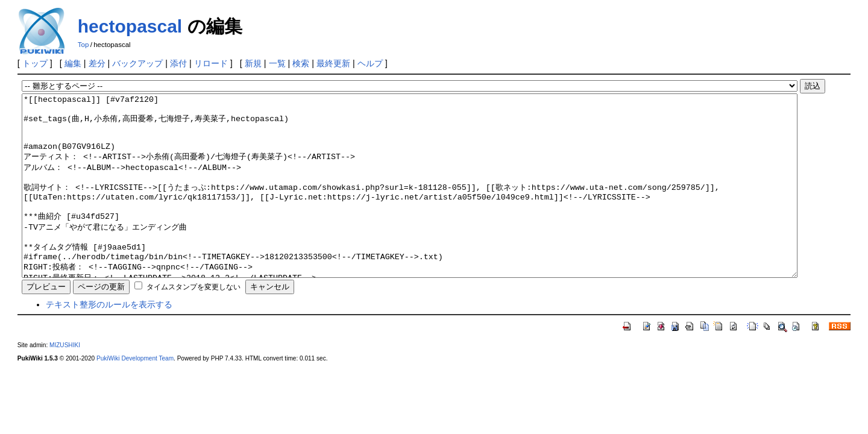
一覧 (277, 63)
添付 (178, 63)
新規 (253, 63)
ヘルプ (370, 63)
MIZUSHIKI (65, 381)
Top (83, 45)
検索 (301, 63)
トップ (35, 63)
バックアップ (137, 63)
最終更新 (333, 63)
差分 (97, 63)
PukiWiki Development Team (135, 395)
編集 (73, 63)
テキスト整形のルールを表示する (109, 341)
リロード (211, 63)
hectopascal (130, 26)
